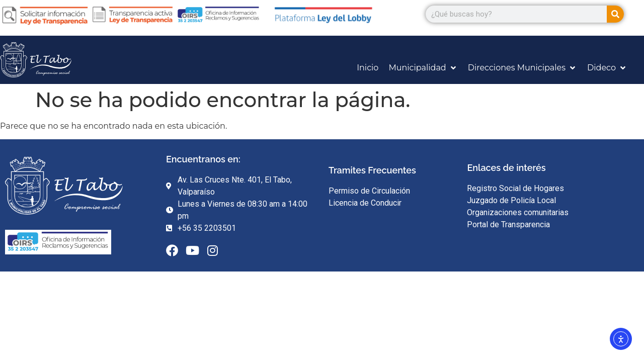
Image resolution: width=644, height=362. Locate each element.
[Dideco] (607, 68)
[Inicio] (368, 68)
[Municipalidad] (423, 68)
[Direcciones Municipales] (522, 68)
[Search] (615, 14)
